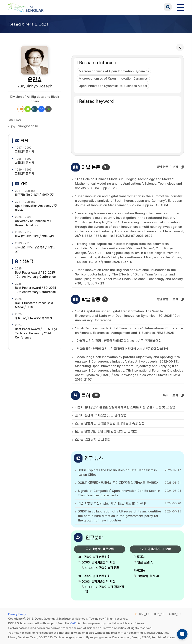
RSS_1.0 (144, 614)
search (168, 7)
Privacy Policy (17, 614)
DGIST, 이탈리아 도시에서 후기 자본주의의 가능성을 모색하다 (118, 483)
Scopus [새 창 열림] (34, 109)
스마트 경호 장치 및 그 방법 (93, 440)
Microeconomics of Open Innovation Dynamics (113, 79)
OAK (73, 623)
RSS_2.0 (159, 614)
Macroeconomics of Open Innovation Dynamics (114, 71)
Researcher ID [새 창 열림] (21, 109)
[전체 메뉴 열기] (180, 7)
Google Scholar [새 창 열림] (41, 109)
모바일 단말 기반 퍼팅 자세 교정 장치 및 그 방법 (106, 432)
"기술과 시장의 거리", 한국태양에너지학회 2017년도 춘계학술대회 (118, 341)
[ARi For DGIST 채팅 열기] (182, 634)
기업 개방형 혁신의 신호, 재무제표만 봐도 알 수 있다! (112, 503)
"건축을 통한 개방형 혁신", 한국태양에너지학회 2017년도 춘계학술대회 (121, 349)
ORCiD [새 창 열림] (28, 109)
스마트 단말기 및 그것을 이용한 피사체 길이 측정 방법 (110, 424)
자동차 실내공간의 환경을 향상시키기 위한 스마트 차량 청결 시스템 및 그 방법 (125, 407)
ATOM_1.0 (175, 614)
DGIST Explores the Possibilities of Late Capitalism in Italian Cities (117, 472)
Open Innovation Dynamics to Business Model (113, 86)
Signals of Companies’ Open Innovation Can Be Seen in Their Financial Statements (119, 493)
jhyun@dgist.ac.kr (25, 126)
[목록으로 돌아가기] (180, 47)
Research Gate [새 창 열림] (48, 109)
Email (15, 120)
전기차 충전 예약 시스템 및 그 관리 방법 (101, 415)
